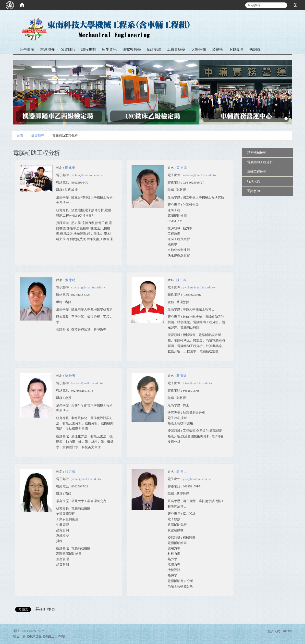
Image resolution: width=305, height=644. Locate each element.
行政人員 (254, 181)
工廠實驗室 (176, 50)
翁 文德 (182, 168)
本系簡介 (48, 50)
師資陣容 (68, 50)
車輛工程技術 (257, 172)
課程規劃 (89, 50)
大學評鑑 (199, 50)
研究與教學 (132, 50)
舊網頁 (255, 50)
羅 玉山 (182, 472)
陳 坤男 (70, 376)
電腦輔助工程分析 (260, 162)
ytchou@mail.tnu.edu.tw (87, 175)
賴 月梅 (70, 472)
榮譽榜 (217, 50)
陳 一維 (182, 280)
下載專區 (236, 50)
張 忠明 (70, 280)
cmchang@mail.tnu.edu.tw (88, 287)
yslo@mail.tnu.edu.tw (197, 479)
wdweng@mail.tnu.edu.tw (200, 175)
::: (287, 19)
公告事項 (27, 50)
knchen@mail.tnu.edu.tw (87, 383)
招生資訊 (109, 50)
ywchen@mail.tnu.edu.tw (199, 287)
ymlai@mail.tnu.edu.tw (86, 479)
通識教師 (254, 191)
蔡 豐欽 (182, 376)
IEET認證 (154, 50)
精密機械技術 (257, 153)
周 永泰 (70, 168)
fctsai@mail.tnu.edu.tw (198, 383)
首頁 (20, 136)
